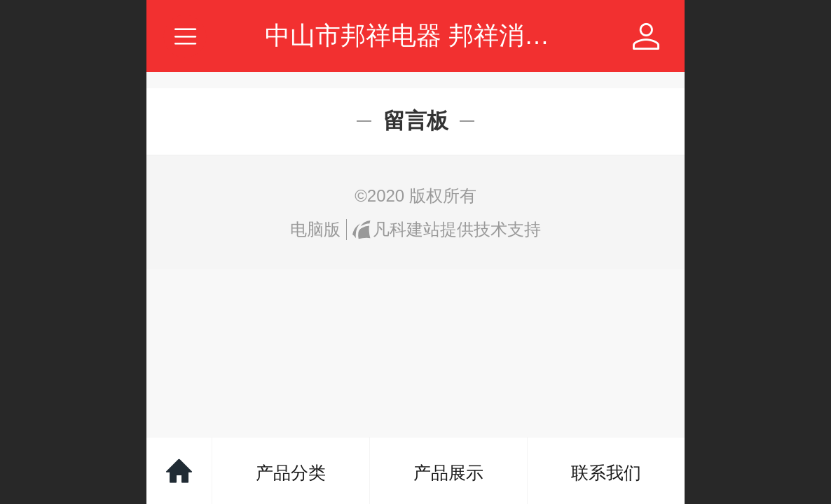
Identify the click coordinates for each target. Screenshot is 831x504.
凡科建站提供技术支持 (446, 229)
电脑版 (315, 229)
